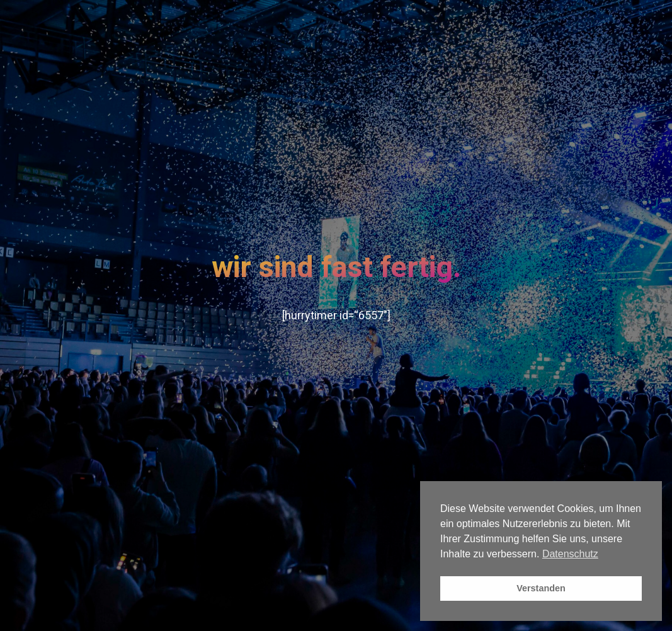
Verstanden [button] (541, 588)
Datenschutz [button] (570, 554)
